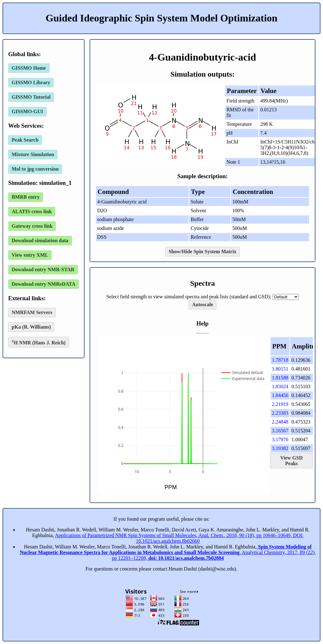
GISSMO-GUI (27, 111)
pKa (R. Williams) (31, 327)
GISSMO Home (29, 68)
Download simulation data (40, 240)
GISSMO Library (31, 82)
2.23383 (280, 413)
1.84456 (280, 395)
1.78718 (280, 360)
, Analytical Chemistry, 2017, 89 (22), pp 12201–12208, (168, 552)
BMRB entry (26, 197)
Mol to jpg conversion (35, 169)
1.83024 (280, 386)
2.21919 (280, 404)
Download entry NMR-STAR (43, 269)
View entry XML (30, 255)
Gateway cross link (32, 226)
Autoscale (203, 304)
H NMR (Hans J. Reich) (39, 342)
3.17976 (280, 439)
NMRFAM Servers (32, 312)
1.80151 (280, 369)
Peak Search (25, 140)
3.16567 (280, 431)
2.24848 (280, 422)
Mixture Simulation (33, 154)
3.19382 (280, 448)
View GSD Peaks (292, 461)
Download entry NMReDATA (44, 284)
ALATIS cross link (32, 211)
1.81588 (280, 378)
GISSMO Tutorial (31, 97)
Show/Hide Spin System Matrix (203, 252)
